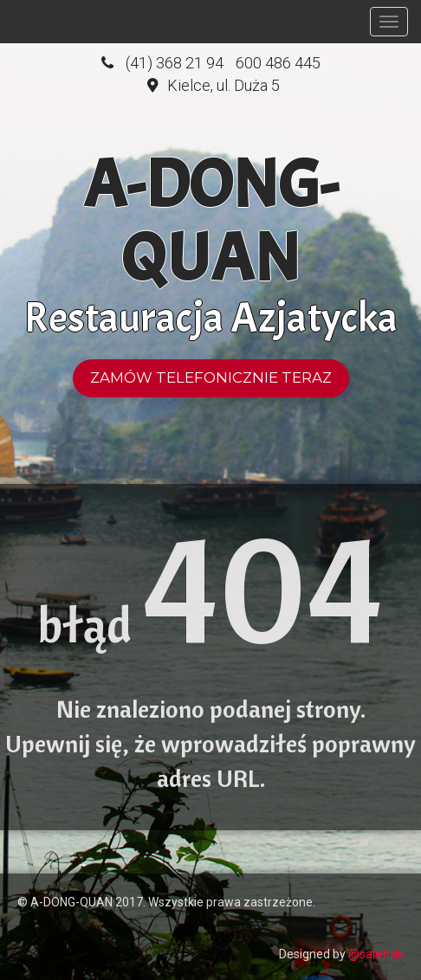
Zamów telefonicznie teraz (211, 377)
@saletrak (376, 954)
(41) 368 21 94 (175, 63)
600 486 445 (278, 63)
